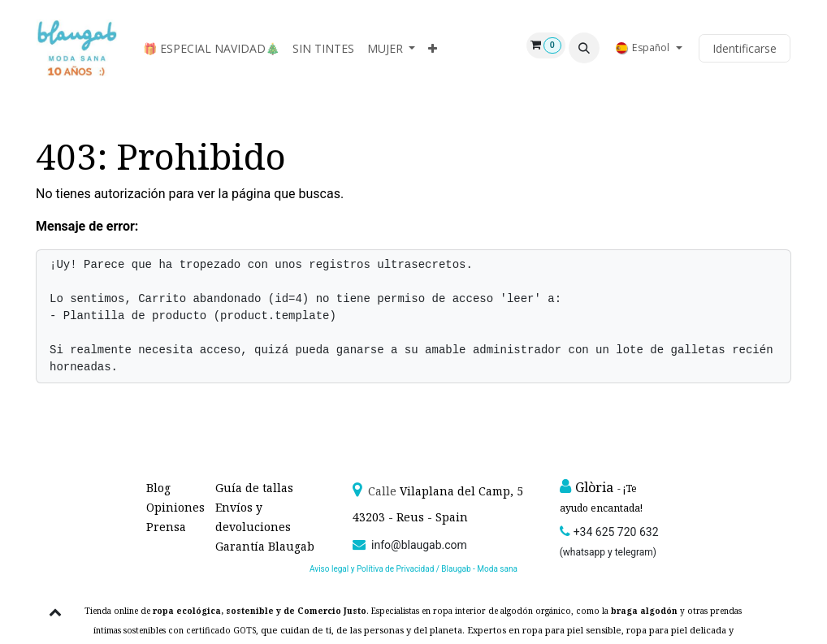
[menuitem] (211, 48)
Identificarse (745, 48)
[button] (584, 48)
